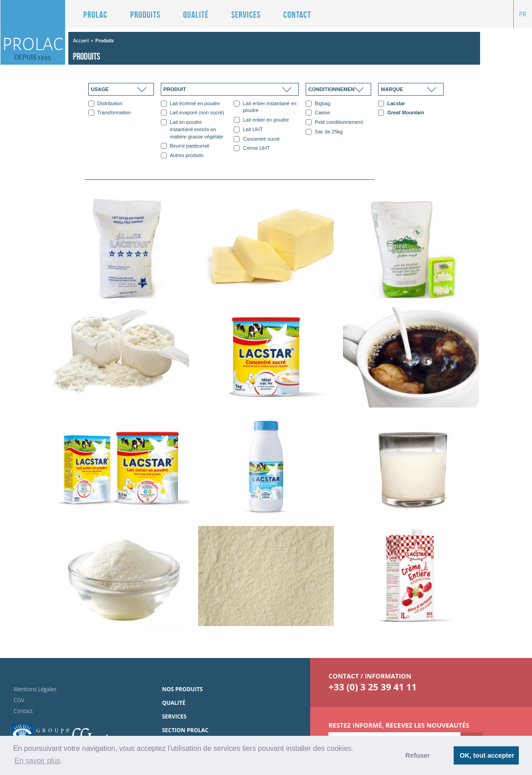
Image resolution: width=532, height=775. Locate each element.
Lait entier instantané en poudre (265, 107)
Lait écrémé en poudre (190, 104)
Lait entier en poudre (261, 120)
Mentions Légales (35, 689)
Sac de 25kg (324, 132)
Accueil (81, 40)
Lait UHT (248, 130)
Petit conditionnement (334, 122)
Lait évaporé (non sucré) (192, 113)
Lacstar (391, 104)
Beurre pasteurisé (185, 146)
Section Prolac (185, 730)
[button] (138, 15)
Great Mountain (401, 113)
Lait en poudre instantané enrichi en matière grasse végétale (192, 129)
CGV (19, 700)
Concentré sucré (257, 139)
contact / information (370, 676)
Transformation (110, 113)
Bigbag (318, 104)
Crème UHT (252, 148)
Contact (297, 15)
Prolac (95, 15)
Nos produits (183, 689)
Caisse (318, 113)
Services (246, 15)
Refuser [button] (418, 755)
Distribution (105, 104)
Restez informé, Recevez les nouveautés (399, 725)
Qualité (196, 15)
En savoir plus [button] (38, 761)
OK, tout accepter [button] (487, 755)
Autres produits (182, 156)
